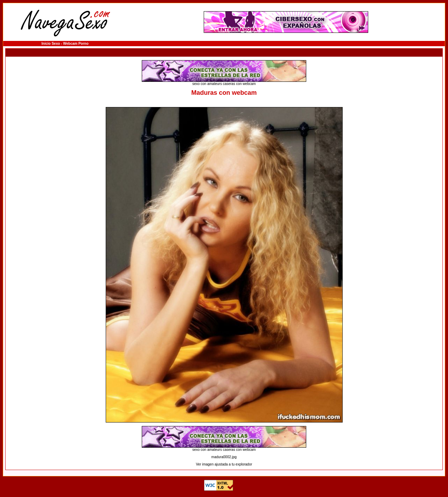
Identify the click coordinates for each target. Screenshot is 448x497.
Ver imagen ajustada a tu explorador (224, 464)
